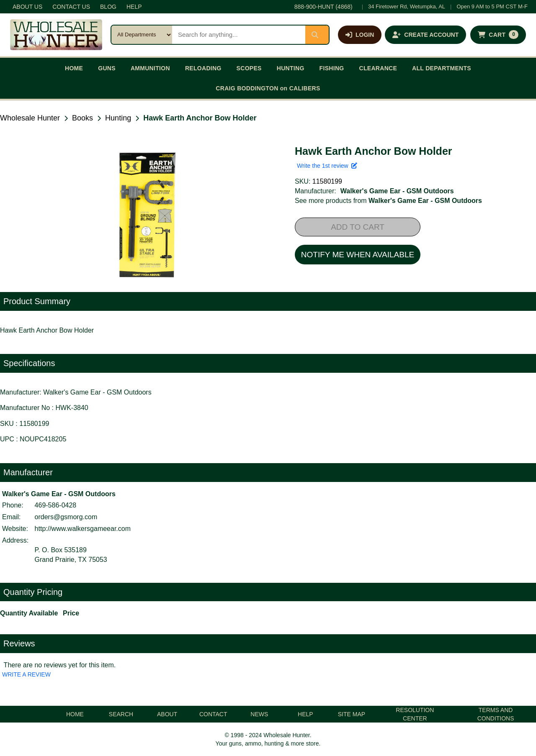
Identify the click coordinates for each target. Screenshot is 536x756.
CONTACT (213, 714)
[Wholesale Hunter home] (56, 35)
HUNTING (291, 68)
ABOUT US (27, 7)
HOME (74, 68)
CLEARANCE (378, 68)
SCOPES (249, 68)
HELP (134, 7)
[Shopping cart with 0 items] (498, 35)
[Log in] (360, 35)
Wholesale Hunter (30, 118)
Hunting (118, 118)
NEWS (259, 714)
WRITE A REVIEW (26, 674)
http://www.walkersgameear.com (83, 529)
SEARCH (121, 714)
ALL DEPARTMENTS (442, 68)
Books (82, 118)
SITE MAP (352, 714)
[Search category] (142, 35)
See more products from (388, 201)
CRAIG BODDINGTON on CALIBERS (268, 88)
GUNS (107, 68)
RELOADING (203, 68)
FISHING (332, 68)
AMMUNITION (150, 68)
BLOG (108, 7)
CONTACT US (71, 7)
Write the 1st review (327, 166)
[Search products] (239, 35)
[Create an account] (425, 35)
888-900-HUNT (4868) (323, 7)
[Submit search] (317, 35)
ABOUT (167, 714)
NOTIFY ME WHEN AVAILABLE (358, 255)
